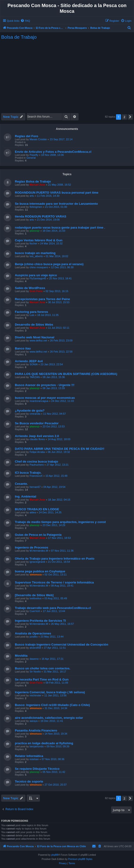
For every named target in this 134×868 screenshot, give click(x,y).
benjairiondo (37, 746)
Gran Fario (36, 291)
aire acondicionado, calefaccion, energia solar (49, 718)
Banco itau (23, 348)
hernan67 (35, 487)
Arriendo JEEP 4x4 (29, 361)
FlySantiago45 (38, 278)
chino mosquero (39, 267)
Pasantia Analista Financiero (36, 730)
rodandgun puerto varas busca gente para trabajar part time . (60, 228)
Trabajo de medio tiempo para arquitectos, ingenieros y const (60, 522)
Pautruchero (37, 465)
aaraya (33, 721)
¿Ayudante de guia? (30, 411)
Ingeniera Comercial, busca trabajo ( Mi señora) (50, 692)
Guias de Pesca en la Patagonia (38, 535)
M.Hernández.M (39, 551)
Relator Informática (29, 756)
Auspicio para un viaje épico (36, 275)
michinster (35, 695)
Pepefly (34, 155)
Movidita (21, 656)
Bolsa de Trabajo (19, 37)
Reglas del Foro (27, 136)
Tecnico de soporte (29, 781)
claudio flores (37, 439)
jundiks (33, 637)
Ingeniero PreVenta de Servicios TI (40, 621)
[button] (130, 117)
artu (32, 196)
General (31, 158)
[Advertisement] (67, 77)
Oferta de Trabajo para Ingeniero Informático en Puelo (55, 559)
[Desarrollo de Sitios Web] (34, 595)
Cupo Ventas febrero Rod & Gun (39, 240)
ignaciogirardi (37, 562)
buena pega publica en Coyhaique (40, 571)
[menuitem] (25, 21)
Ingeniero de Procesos (31, 547)
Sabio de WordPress (30, 288)
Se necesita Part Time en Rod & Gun (42, 679)
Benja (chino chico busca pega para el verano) (49, 264)
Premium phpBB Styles (80, 859)
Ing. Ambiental (25, 496)
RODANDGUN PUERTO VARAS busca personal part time (57, 193)
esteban (34, 759)
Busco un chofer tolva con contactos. (43, 668)
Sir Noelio (35, 672)
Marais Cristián (38, 139)
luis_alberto (36, 256)
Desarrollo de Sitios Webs (34, 325)
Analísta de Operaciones (33, 633)
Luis (32, 315)
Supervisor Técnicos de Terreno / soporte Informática (54, 582)
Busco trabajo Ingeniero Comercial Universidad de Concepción (62, 645)
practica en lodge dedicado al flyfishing (44, 743)
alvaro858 (35, 648)
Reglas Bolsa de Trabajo (33, 181)
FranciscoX (36, 476)
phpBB (55, 855)
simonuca (36, 574)
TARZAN (35, 377)
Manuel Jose (37, 185)
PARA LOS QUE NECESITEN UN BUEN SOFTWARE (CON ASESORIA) (66, 374)
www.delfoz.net (38, 340)
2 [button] (124, 117)
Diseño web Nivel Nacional (35, 337)
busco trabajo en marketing (35, 253)
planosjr (35, 231)
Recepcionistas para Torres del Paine (42, 299)
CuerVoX (35, 611)
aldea (33, 512)
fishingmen (36, 207)
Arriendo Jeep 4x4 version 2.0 (37, 436)
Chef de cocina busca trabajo (36, 462)
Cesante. (21, 484)
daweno (34, 659)
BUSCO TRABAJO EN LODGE (37, 509)
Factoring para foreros (31, 312)
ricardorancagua (39, 401)
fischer (33, 243)
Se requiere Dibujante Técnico (37, 769)
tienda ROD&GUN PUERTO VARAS (41, 216)
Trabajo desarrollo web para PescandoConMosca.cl (53, 608)
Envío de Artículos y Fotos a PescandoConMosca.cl (53, 152)
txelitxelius (36, 598)
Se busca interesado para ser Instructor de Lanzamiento (56, 204)
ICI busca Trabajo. (28, 473)
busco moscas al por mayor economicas (45, 398)
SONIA (33, 364)
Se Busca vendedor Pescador (37, 423)
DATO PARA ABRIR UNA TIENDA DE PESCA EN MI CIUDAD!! (60, 449)
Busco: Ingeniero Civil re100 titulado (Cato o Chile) (52, 705)
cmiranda (35, 414)
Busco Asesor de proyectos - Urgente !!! (45, 385)
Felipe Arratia (37, 452)
